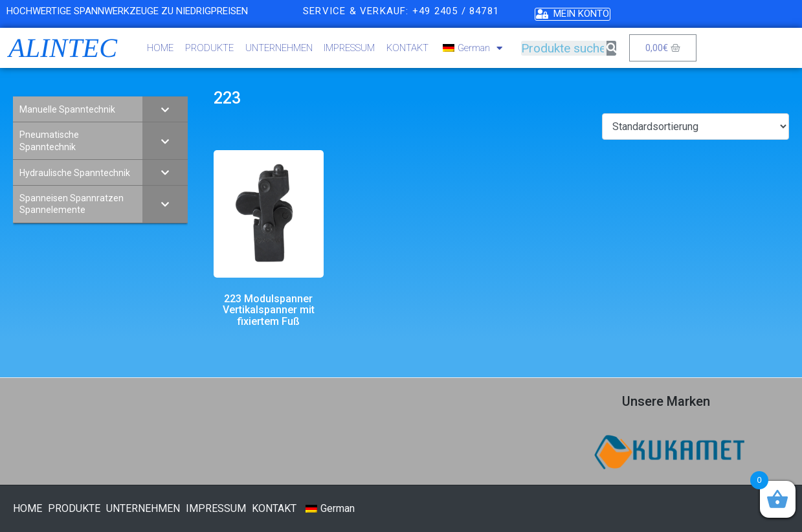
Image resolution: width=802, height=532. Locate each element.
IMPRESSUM (349, 48)
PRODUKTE (209, 48)
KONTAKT (407, 48)
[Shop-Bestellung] (696, 127)
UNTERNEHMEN (279, 48)
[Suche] (611, 48)
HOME (160, 48)
